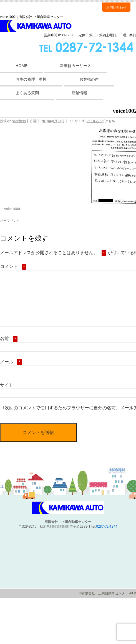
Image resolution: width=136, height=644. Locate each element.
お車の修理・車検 (31, 79)
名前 (9, 338)
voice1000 (12, 209)
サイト (7, 385)
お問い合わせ (116, 7)
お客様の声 (89, 79)
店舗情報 (79, 93)
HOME (21, 66)
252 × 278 (94, 121)
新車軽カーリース (75, 66)
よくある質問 (27, 93)
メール (11, 362)
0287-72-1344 (107, 526)
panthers (19, 121)
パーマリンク (10, 220)
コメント (13, 266)
